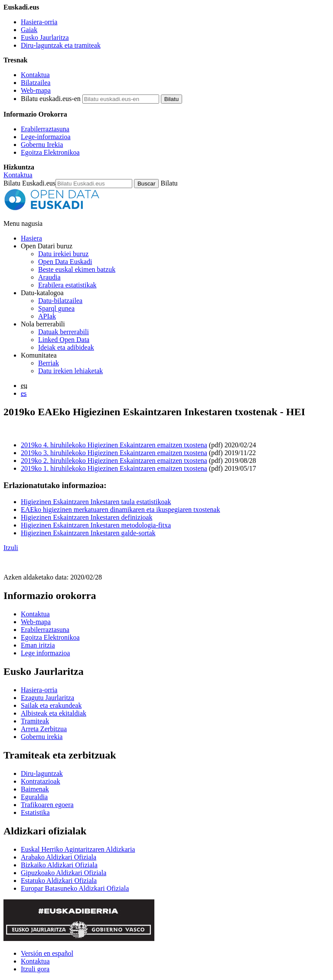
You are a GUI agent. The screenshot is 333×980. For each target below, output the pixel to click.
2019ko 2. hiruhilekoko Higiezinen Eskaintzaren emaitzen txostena (114, 461)
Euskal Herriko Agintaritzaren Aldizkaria (78, 849)
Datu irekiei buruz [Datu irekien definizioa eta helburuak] (63, 254)
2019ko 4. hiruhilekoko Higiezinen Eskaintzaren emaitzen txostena (114, 445)
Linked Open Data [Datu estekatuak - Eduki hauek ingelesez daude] (64, 340)
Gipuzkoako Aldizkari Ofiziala (64, 873)
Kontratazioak (41, 781)
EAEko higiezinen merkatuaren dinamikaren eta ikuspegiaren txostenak (120, 510)
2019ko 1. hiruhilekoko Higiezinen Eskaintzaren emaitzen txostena (114, 468)
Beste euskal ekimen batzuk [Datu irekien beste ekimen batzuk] (77, 269)
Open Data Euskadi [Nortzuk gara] (65, 262)
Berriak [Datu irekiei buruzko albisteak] (49, 363)
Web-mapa (36, 90)
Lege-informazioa (46, 137)
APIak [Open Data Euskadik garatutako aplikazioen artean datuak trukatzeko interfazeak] (47, 316)
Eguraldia (34, 797)
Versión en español (47, 953)
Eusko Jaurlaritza (45, 37)
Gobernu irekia (42, 737)
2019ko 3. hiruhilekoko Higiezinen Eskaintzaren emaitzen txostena (114, 453)
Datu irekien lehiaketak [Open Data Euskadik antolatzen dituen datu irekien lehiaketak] (70, 371)
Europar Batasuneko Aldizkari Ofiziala (75, 888)
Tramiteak (35, 721)
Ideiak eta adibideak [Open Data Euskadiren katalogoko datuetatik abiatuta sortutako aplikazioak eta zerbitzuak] (66, 347)
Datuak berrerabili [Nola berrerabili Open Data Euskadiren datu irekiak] (64, 332)
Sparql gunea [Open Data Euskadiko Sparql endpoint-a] (56, 308)
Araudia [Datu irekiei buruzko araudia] (49, 277)
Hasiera (31, 238)
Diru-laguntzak (42, 773)
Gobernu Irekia (42, 145)
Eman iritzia (38, 645)
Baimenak (35, 789)
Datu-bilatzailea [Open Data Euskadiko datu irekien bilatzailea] (60, 301)
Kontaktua (35, 75)
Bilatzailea (36, 83)
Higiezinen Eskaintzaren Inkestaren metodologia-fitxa (96, 525)
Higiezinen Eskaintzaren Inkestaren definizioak (87, 517)
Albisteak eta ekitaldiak (54, 713)
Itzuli (11, 548)
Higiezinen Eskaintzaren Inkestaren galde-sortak (88, 533)
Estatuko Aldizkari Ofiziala (59, 881)
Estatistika (35, 812)
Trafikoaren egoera (47, 805)
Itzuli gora (35, 969)
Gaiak (29, 30)
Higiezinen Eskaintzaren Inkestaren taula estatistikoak (96, 502)
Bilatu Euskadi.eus (29, 183)
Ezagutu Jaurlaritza (47, 698)
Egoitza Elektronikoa (50, 152)
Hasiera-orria (39, 22)
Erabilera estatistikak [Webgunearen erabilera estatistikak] (67, 285)
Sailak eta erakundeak (51, 705)
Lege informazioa (45, 653)
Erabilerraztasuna (45, 129)
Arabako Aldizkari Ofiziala (59, 857)
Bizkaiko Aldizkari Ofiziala (59, 865)
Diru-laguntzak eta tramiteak (61, 45)
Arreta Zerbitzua (44, 729)
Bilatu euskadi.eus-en (51, 99)
